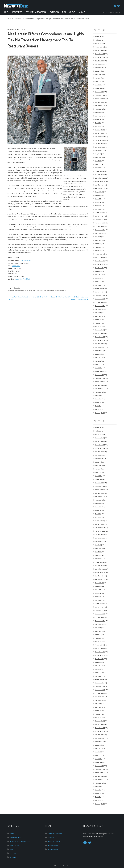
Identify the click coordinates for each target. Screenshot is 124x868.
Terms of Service (54, 841)
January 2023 (99, 133)
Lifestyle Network (26, 260)
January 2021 (99, 216)
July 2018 (98, 313)
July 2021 (98, 195)
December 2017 (100, 337)
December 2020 (100, 219)
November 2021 (100, 182)
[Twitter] (118, 6)
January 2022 (99, 175)
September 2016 (100, 389)
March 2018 (99, 326)
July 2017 (98, 354)
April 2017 (98, 364)
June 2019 (98, 275)
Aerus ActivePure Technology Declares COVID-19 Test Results (27, 298)
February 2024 (100, 88)
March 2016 (99, 409)
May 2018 (98, 320)
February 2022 (100, 171)
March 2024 (99, 85)
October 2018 (99, 302)
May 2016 (98, 402)
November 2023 (100, 99)
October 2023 (99, 102)
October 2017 (99, 344)
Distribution (54, 12)
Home (6, 12)
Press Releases (17, 12)
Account (82, 12)
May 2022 (98, 161)
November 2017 (100, 340)
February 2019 (100, 288)
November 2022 (100, 140)
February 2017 (100, 371)
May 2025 (98, 37)
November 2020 (100, 223)
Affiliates (51, 837)
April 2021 (98, 206)
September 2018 (100, 306)
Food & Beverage (23, 290)
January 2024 (99, 92)
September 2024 (100, 64)
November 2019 (100, 264)
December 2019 (100, 261)
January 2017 (99, 375)
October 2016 (99, 385)
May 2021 (98, 202)
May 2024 (98, 78)
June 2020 (98, 240)
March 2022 (99, 168)
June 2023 (98, 116)
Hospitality (32, 290)
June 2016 (98, 399)
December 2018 (100, 295)
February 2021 (100, 213)
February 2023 (100, 130)
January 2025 (99, 50)
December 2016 (100, 378)
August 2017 (99, 351)
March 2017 (99, 368)
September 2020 (100, 230)
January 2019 (99, 292)
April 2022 (98, 164)
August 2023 (99, 109)
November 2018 (100, 299)
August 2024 (99, 68)
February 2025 (100, 47)
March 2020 (99, 251)
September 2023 (100, 106)
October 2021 (99, 185)
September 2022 (100, 147)
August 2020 (99, 233)
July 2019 (98, 271)
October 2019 (99, 268)
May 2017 (98, 361)
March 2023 (99, 126)
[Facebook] (115, 6)
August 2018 (99, 309)
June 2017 (98, 358)
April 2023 (98, 123)
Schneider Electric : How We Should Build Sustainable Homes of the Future (70, 298)
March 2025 (99, 43)
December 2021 (100, 178)
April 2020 (98, 247)
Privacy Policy (53, 849)
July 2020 (98, 237)
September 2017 (100, 347)
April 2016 (98, 406)
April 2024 (98, 81)
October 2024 (99, 61)
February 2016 (100, 413)
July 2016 (98, 396)
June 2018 (98, 316)
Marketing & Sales (43, 290)
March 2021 (99, 209)
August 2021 (99, 192)
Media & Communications (57, 290)
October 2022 (99, 144)
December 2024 (100, 54)
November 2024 (100, 57)
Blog (64, 12)
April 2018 (98, 323)
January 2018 (99, 333)
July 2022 (98, 154)
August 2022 (99, 150)
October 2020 (99, 226)
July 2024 (98, 71)
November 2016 (100, 382)
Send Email (16, 266)
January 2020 (99, 257)
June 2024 (98, 75)
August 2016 (99, 392)
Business (14, 290)
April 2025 (98, 40)
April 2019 (98, 282)
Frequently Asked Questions (36, 12)
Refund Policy (53, 845)
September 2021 (100, 188)
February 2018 (100, 330)
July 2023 (98, 112)
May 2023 (98, 119)
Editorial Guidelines (55, 834)
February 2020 (100, 254)
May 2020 (98, 244)
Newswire (18, 19)
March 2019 (99, 285)
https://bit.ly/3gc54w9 (22, 279)
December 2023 (100, 95)
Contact (72, 12)
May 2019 (98, 278)
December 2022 (100, 137)
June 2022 (98, 157)
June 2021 (98, 199)
